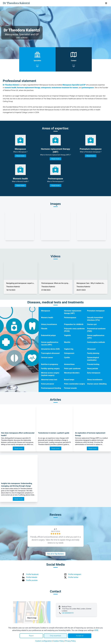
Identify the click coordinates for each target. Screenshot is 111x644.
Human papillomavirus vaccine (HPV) (50, 343)
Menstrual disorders (72, 373)
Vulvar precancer (48, 384)
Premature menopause (96, 311)
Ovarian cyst (92, 324)
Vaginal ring (69, 349)
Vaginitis (68, 335)
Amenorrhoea (69, 364)
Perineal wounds (70, 388)
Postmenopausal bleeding (51, 388)
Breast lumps (69, 380)
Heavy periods (93, 369)
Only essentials (55, 636)
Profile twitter (73, 577)
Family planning (93, 353)
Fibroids (44, 329)
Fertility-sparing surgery (50, 369)
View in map (32, 618)
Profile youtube (32, 580)
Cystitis (67, 357)
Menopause (46, 311)
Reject (31, 636)
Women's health (47, 318)
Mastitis (67, 342)
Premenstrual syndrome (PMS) (96, 330)
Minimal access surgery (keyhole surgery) (50, 374)
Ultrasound (91, 349)
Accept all (80, 636)
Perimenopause (70, 318)
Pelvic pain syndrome (72, 369)
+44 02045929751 (68, 613)
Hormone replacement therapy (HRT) (73, 312)
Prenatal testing (93, 364)
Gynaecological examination (93, 359)
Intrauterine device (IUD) (50, 349)
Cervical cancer (47, 357)
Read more (20, 156)
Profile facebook (32, 574)
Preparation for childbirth (74, 324)
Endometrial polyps (48, 335)
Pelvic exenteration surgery (75, 384)
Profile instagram (75, 574)
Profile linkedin (32, 577)
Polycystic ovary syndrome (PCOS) (74, 330)
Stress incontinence (95, 380)
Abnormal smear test (49, 380)
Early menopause (94, 373)
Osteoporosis (69, 353)
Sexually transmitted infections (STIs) (95, 319)
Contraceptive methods (96, 342)
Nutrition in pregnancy (50, 364)
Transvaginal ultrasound (50, 353)
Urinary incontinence (49, 324)
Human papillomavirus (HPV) (96, 337)
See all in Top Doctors (56, 554)
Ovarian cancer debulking (97, 384)
